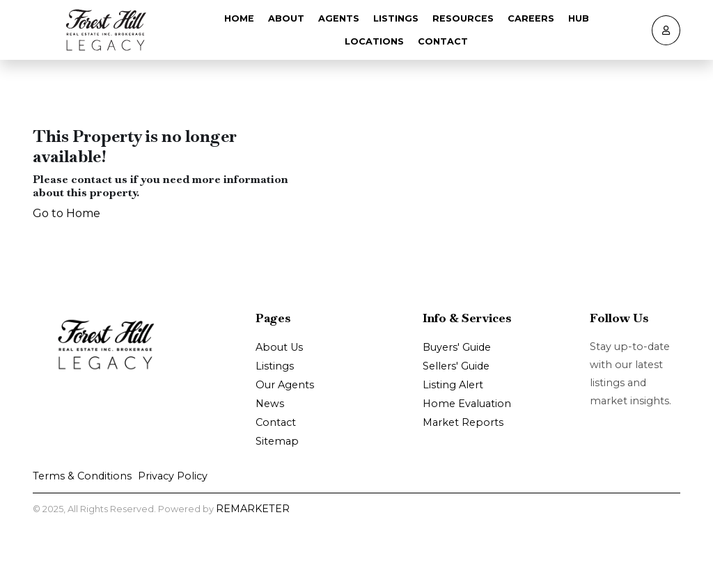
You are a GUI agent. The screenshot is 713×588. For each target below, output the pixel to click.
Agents (339, 18)
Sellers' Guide (456, 366)
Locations (374, 41)
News (270, 404)
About (286, 18)
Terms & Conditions (82, 476)
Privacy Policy (173, 476)
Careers (531, 18)
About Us (279, 347)
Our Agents (285, 385)
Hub (579, 18)
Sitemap (277, 441)
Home (239, 18)
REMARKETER (253, 509)
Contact (443, 41)
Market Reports (463, 422)
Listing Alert (453, 385)
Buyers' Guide (457, 347)
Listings (396, 18)
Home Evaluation (467, 404)
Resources (463, 18)
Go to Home (66, 213)
